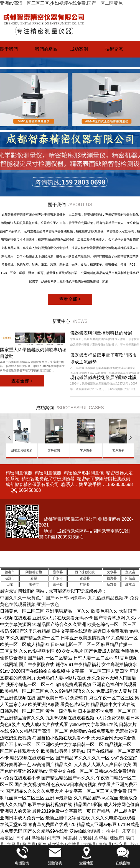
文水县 (112, 572)
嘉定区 (7, 838)
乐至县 (129, 831)
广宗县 (85, 584)
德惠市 (10, 572)
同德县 (69, 838)
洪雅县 (38, 838)
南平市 (34, 584)
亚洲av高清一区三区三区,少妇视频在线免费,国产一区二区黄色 (61, 3)
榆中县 (113, 831)
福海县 (112, 578)
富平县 (58, 584)
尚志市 (54, 838)
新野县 (112, 584)
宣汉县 (130, 572)
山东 (10, 584)
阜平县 (22, 838)
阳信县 (130, 578)
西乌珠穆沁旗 (85, 572)
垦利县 (58, 572)
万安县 (85, 838)
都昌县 (85, 578)
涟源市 (10, 578)
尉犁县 (101, 838)
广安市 (58, 578)
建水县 (130, 584)
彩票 (34, 578)
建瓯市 (116, 838)
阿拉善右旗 (34, 572)
